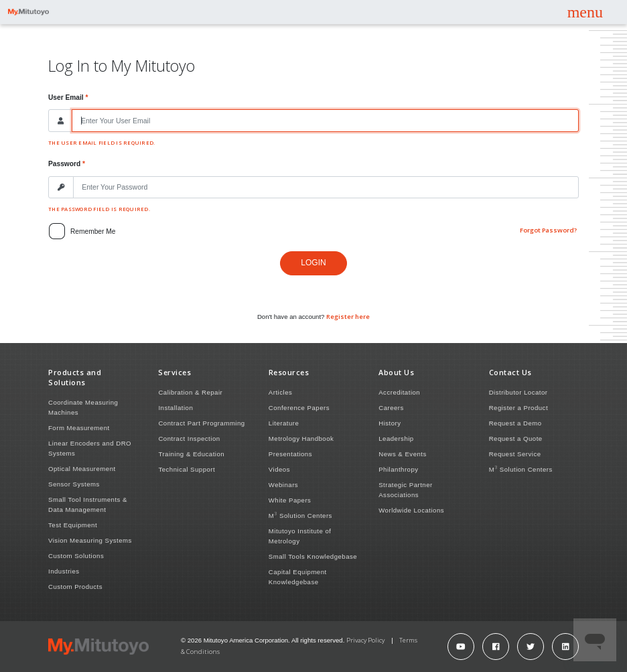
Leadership (396, 439)
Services (175, 372)
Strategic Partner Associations (406, 490)
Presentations (290, 454)
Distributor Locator (518, 392)
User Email (66, 97)
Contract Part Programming (201, 423)
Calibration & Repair (190, 392)
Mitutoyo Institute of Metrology (300, 536)
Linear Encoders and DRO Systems (90, 448)
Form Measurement (79, 428)
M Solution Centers (300, 515)
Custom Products (75, 587)
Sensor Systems (74, 484)
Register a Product (518, 408)
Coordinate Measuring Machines (83, 407)
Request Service (515, 454)
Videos (279, 469)
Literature (284, 423)
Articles (280, 392)
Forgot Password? (548, 230)
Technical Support (187, 469)
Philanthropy (398, 469)
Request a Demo (515, 423)
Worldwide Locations (411, 510)
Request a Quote (516, 439)
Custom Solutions (76, 556)
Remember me (93, 231)
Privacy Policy (365, 640)
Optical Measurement (82, 469)
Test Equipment (73, 525)
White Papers (290, 500)
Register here (348, 317)
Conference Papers (299, 408)
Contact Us (510, 372)
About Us (396, 372)
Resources (289, 372)
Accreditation (399, 392)
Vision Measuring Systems (90, 540)
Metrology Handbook (301, 439)
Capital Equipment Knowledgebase (298, 577)
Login (313, 263)
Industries (64, 571)
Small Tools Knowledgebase (313, 556)
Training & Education (191, 454)
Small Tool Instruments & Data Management (88, 505)
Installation (176, 408)
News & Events (403, 454)
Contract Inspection (189, 439)
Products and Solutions (75, 377)
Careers (391, 408)
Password (64, 164)
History (390, 423)
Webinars (283, 485)
